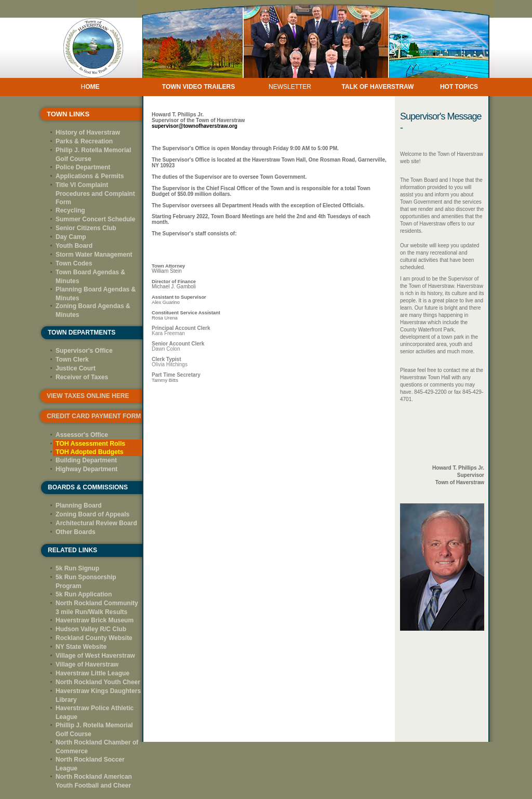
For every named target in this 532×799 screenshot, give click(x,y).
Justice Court (76, 368)
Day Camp (71, 237)
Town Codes (74, 263)
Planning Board (79, 505)
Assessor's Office (82, 435)
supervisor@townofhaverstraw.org (195, 126)
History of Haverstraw (88, 132)
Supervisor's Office (84, 351)
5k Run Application (84, 594)
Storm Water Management (94, 255)
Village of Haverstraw (87, 664)
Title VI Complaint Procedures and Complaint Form (95, 194)
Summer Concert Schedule (95, 219)
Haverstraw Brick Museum (95, 620)
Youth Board (74, 246)
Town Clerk (72, 359)
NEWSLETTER (290, 87)
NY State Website (81, 647)
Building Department (86, 460)
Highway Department (87, 469)
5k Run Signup (77, 568)
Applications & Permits (90, 176)
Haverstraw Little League (92, 673)
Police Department (83, 167)
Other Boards (76, 532)
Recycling (70, 210)
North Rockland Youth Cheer (98, 682)
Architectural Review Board (96, 523)
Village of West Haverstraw (95, 656)
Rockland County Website (94, 638)
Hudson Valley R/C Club (91, 629)
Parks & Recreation (84, 141)
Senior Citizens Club (86, 228)
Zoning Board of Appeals (92, 514)
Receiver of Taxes (82, 377)
